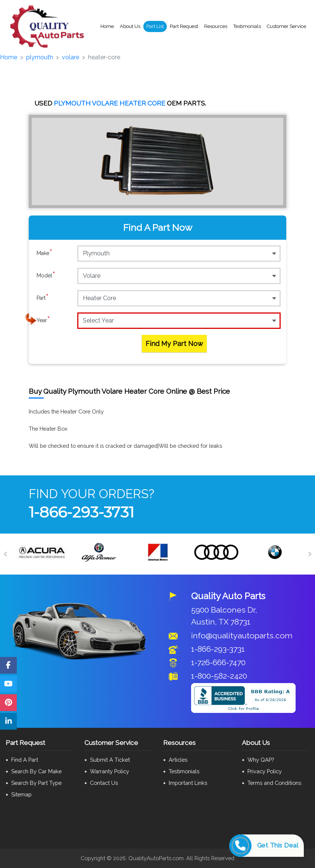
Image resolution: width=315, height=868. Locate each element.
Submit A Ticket (110, 760)
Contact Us (104, 783)
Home (107, 26)
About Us (130, 26)
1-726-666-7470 (218, 662)
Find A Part (25, 760)
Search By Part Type (36, 783)
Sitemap (21, 794)
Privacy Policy (265, 771)
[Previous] (6, 554)
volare (71, 57)
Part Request (184, 26)
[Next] (309, 554)
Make (45, 253)
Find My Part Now (174, 344)
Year (43, 320)
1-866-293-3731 (81, 512)
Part (43, 298)
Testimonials (247, 26)
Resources (216, 26)
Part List (155, 26)
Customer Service (286, 26)
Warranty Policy (110, 771)
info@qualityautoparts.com (242, 636)
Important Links (188, 783)
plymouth (40, 57)
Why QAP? (261, 760)
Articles (178, 760)
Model (46, 276)
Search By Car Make (36, 771)
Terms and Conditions (274, 783)
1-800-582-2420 (219, 676)
